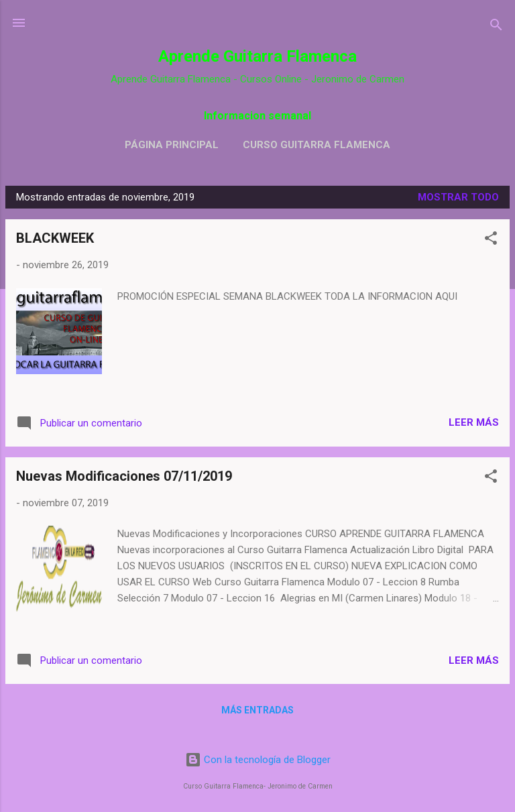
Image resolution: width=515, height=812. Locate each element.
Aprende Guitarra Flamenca (257, 56)
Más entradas (257, 710)
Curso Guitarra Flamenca (317, 145)
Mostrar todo (458, 197)
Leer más (474, 422)
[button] (491, 240)
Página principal (172, 145)
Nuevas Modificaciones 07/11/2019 (124, 476)
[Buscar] (496, 27)
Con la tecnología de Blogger (258, 760)
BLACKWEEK (55, 238)
